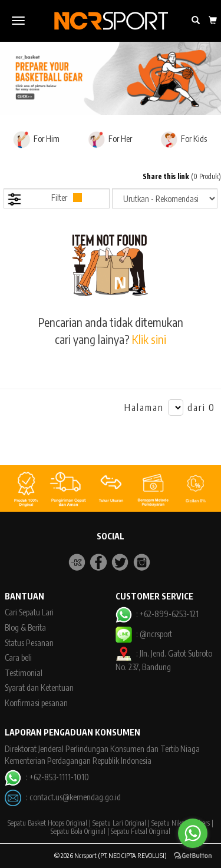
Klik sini (149, 339)
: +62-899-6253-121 (157, 614)
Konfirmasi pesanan (36, 703)
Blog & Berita (25, 627)
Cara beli (18, 657)
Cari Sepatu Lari (29, 612)
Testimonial (24, 673)
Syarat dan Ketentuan (39, 688)
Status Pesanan (29, 643)
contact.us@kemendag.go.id (75, 797)
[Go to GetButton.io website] (193, 856)
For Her (110, 140)
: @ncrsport (144, 634)
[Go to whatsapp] (193, 833)
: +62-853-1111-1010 (47, 777)
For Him (36, 140)
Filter (44, 199)
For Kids (184, 140)
